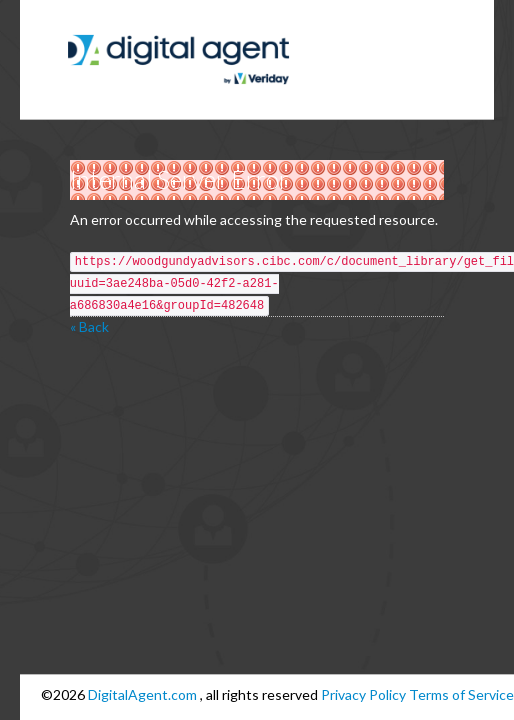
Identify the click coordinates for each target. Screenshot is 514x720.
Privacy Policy (363, 694)
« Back (89, 326)
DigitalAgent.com (144, 694)
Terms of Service (461, 694)
